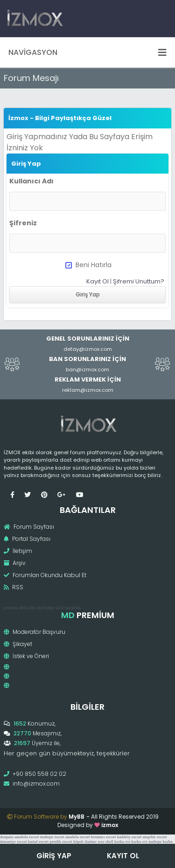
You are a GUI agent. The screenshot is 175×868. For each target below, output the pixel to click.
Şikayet (18, 644)
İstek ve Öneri (26, 656)
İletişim (18, 551)
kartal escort (38, 841)
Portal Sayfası (27, 539)
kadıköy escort (129, 837)
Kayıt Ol (98, 281)
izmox (110, 825)
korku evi (122, 841)
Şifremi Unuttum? (139, 281)
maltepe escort (52, 837)
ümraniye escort (14, 841)
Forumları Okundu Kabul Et (45, 575)
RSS (14, 587)
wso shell (105, 841)
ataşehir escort (155, 837)
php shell (37, 608)
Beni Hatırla (88, 265)
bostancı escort (104, 837)
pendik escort (61, 841)
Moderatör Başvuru (35, 632)
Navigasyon (87, 52)
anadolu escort (27, 837)
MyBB (77, 817)
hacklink (73, 608)
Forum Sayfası (29, 527)
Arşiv (15, 563)
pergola (11, 608)
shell (23, 608)
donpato (7, 837)
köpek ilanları (85, 841)
